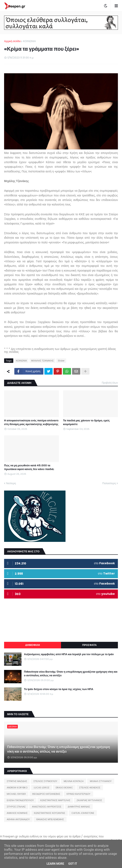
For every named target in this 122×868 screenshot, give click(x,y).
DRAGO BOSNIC (64, 788)
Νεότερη (11, 483)
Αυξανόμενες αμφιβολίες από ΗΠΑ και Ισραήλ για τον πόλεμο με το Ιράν (69, 654)
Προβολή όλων (110, 383)
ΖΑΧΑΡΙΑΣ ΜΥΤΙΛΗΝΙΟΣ (89, 800)
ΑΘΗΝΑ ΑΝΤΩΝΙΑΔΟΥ (18, 819)
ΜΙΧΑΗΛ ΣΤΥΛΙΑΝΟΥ (101, 781)
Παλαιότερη (109, 483)
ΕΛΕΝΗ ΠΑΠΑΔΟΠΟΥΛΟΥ (20, 800)
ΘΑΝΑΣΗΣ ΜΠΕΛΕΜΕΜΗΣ (50, 819)
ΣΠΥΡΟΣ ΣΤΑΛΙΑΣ (16, 807)
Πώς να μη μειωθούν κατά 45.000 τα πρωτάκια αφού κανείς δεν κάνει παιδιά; (29, 467)
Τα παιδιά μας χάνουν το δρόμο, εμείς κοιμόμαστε (86, 422)
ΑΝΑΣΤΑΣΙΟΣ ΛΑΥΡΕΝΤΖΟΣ (47, 807)
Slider (61, 361)
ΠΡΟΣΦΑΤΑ (90, 645)
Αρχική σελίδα (12, 41)
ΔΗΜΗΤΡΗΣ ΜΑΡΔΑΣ (79, 807)
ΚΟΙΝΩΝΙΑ (29, 41)
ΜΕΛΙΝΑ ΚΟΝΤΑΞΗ (74, 781)
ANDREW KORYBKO (17, 788)
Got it (73, 864)
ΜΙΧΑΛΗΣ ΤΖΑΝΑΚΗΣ (42, 361)
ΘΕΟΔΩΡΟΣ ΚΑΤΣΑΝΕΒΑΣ (46, 794)
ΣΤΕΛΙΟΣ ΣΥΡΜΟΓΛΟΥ (45, 781)
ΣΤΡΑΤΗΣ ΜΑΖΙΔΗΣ (17, 781)
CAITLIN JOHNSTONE (83, 813)
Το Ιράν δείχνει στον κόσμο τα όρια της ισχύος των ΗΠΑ (59, 689)
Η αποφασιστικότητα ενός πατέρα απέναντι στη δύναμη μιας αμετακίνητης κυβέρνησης (31, 422)
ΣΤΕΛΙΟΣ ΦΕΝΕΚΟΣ (90, 788)
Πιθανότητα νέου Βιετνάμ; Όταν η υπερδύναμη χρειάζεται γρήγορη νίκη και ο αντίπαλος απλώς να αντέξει (71, 674)
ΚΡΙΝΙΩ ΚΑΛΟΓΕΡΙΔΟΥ (79, 794)
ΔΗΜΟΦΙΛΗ (33, 645)
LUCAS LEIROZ (42, 788)
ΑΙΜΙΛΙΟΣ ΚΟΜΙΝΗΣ (17, 813)
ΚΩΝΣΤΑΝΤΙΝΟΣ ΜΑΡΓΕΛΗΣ (55, 800)
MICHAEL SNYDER (16, 794)
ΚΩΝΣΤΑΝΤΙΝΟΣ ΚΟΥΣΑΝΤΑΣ (50, 813)
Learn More (55, 864)
